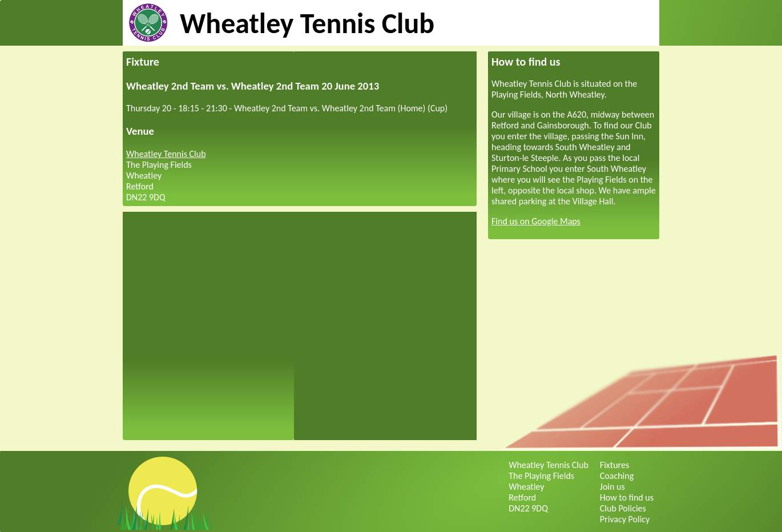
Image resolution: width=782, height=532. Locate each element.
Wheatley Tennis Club (307, 23)
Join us (612, 487)
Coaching (617, 476)
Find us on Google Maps (536, 221)
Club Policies (623, 508)
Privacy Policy (625, 519)
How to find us (627, 497)
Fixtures (614, 465)
